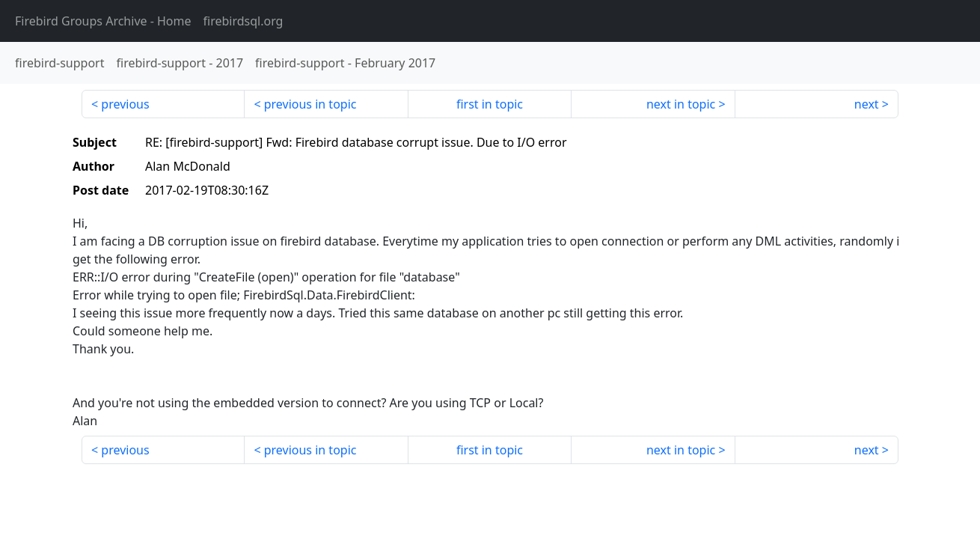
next (867, 104)
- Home (103, 21)
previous (125, 104)
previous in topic (310, 104)
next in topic (681, 104)
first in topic (490, 104)
